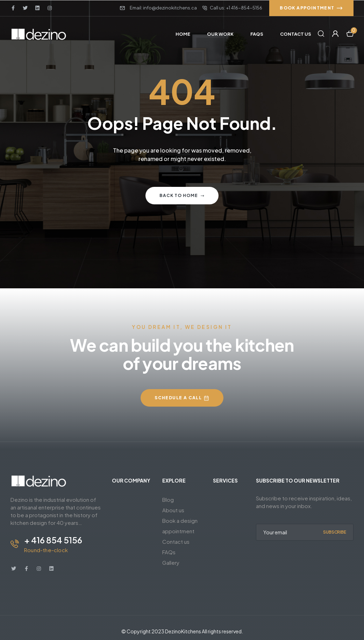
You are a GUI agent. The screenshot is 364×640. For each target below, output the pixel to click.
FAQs (169, 552)
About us (173, 510)
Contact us (176, 541)
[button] (311, 8)
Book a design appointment (180, 526)
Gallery (171, 562)
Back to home (182, 195)
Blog (168, 500)
